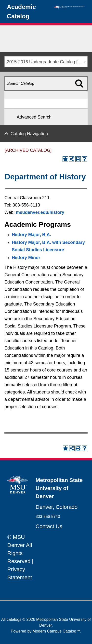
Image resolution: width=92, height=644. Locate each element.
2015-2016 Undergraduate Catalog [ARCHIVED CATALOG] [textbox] (47, 62)
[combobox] (46, 62)
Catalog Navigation (29, 134)
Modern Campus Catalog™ (56, 631)
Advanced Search (34, 117)
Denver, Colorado (57, 507)
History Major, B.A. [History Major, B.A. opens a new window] (31, 235)
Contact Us (49, 526)
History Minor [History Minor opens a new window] (26, 258)
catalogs (14, 619)
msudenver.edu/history (40, 212)
